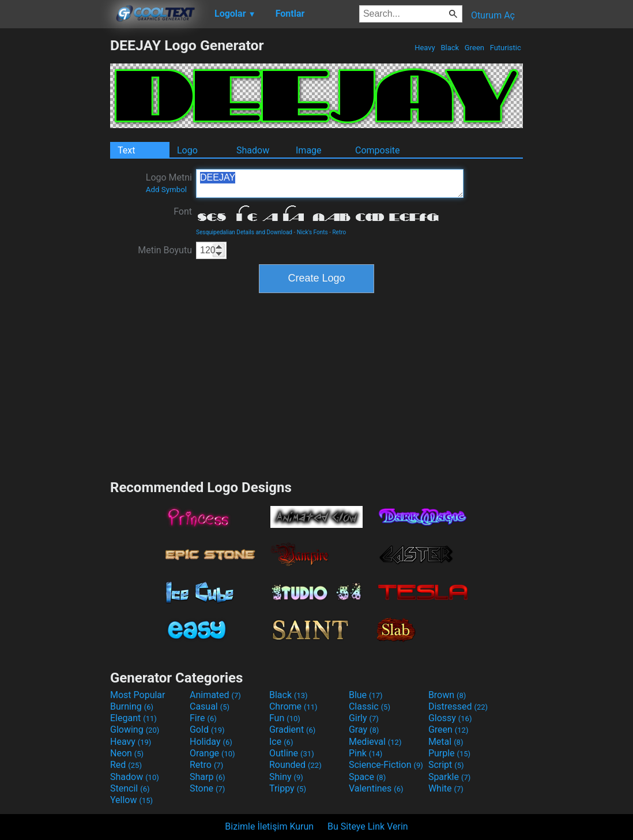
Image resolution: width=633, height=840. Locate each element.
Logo (187, 150)
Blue (366, 695)
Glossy (450, 718)
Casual (210, 706)
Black (450, 48)
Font (183, 211)
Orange (212, 753)
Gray (364, 730)
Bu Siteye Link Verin (368, 826)
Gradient (292, 730)
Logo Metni (169, 183)
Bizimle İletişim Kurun (269, 826)
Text (126, 150)
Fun (285, 718)
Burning (132, 706)
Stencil (130, 788)
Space (367, 777)
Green (475, 48)
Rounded (295, 765)
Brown (447, 695)
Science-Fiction (386, 765)
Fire (203, 718)
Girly (364, 718)
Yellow (131, 800)
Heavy (425, 48)
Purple (449, 753)
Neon (127, 753)
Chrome (293, 706)
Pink (366, 753)
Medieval (375, 742)
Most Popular (138, 695)
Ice (281, 742)
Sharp (208, 777)
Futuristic (505, 48)
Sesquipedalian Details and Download (244, 232)
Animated (215, 695)
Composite (378, 150)
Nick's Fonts (312, 232)
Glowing (135, 730)
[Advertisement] (55, 210)
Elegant (133, 718)
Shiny (286, 777)
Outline (292, 753)
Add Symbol (166, 190)
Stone (207, 788)
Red (126, 765)
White (446, 788)
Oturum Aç (493, 15)
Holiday (211, 742)
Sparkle (449, 777)
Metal (446, 742)
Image (309, 150)
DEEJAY (330, 183)
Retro (339, 232)
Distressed (458, 706)
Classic (370, 706)
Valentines (376, 788)
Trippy (288, 788)
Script (446, 765)
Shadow (253, 150)
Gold (207, 730)
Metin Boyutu (165, 250)
